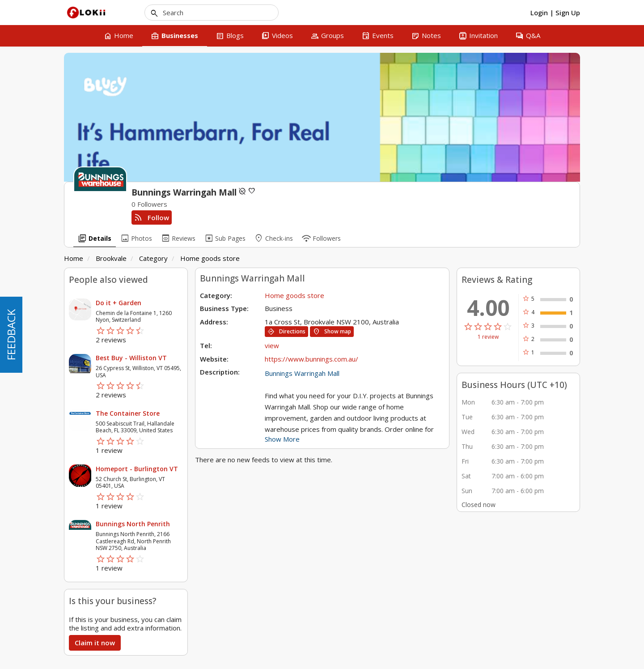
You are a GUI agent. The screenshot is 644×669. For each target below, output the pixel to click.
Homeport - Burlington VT (137, 469)
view (272, 345)
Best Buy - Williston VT (131, 358)
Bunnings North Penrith (133, 524)
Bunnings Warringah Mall (302, 373)
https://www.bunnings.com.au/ (311, 359)
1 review (488, 337)
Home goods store (210, 258)
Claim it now (95, 643)
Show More (282, 439)
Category (153, 258)
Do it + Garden (119, 303)
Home (74, 258)
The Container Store (128, 413)
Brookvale (111, 258)
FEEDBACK (11, 335)
